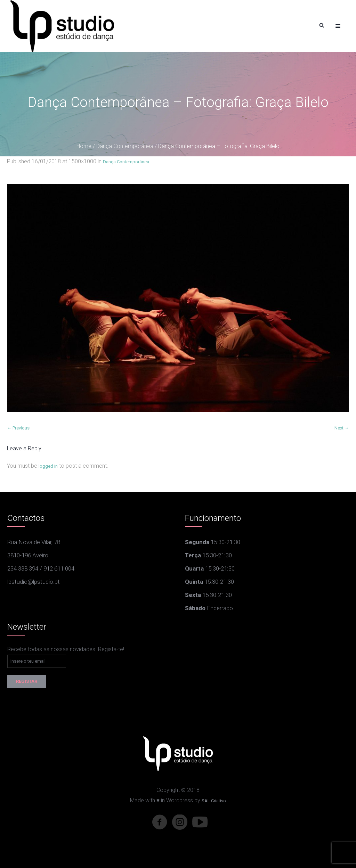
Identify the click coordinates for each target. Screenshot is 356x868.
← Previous (18, 428)
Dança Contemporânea (125, 146)
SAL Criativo (214, 801)
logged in (48, 466)
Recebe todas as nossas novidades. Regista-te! (66, 649)
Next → (342, 428)
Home (84, 146)
